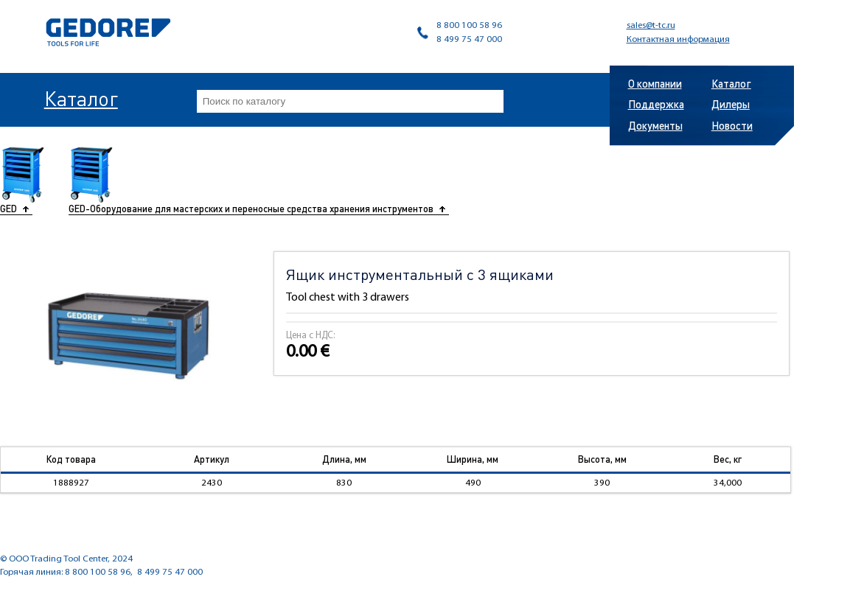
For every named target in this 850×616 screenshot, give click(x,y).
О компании (655, 83)
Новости (732, 125)
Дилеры (731, 104)
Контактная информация (678, 39)
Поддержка (656, 104)
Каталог (81, 98)
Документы (655, 125)
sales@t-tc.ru (651, 25)
